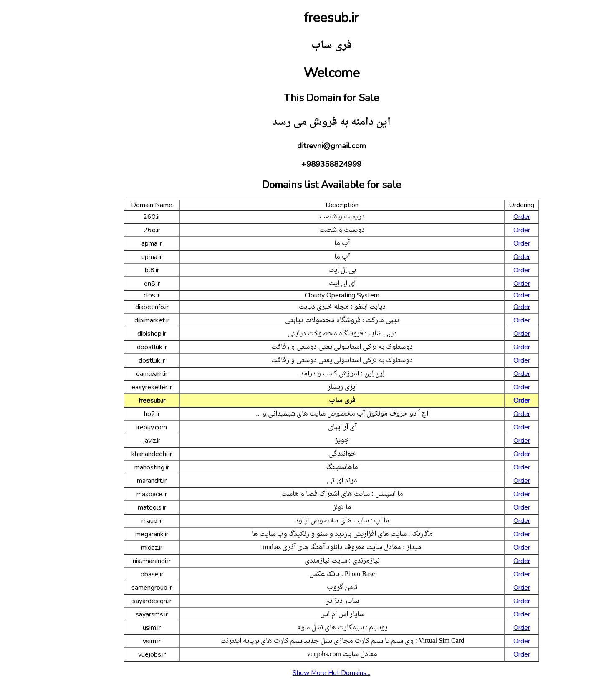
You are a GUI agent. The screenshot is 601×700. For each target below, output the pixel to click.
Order (491, 217)
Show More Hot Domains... (300, 673)
